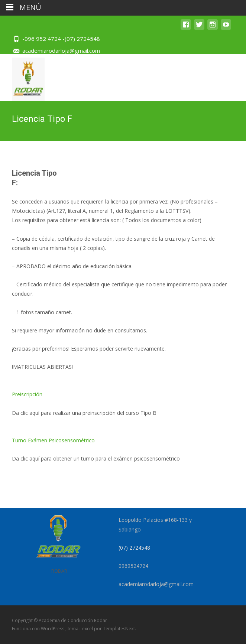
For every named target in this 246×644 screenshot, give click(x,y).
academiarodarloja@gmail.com (61, 51)
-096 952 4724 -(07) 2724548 (61, 39)
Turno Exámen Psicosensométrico (53, 440)
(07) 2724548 (134, 548)
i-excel (87, 629)
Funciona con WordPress (39, 629)
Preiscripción (27, 394)
